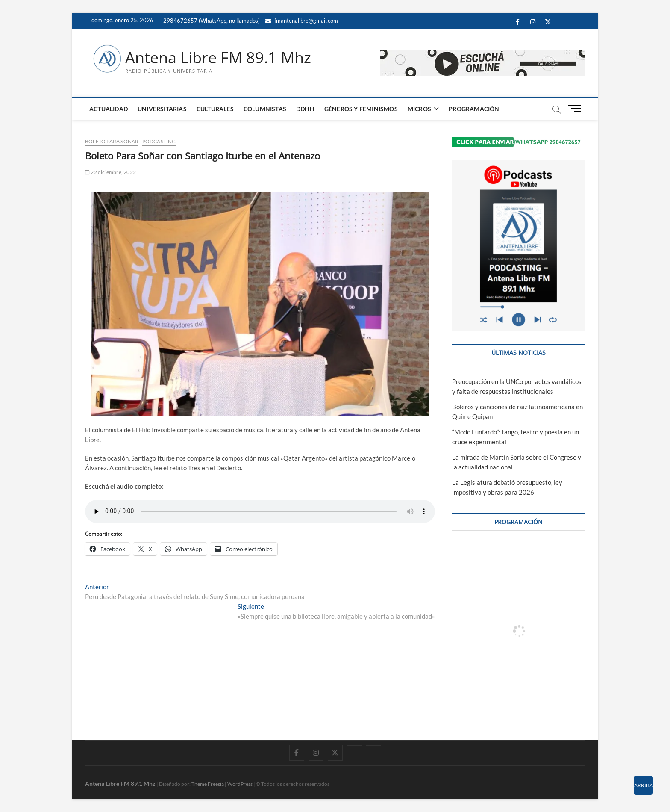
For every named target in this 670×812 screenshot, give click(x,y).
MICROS (419, 109)
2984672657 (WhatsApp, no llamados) (211, 21)
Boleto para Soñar (112, 141)
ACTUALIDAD (109, 109)
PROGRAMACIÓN (474, 109)
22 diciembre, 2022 (110, 172)
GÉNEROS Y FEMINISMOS (361, 109)
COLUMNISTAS (265, 109)
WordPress (240, 784)
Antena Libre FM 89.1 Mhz (218, 58)
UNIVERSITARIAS (162, 109)
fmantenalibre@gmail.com (302, 21)
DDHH (305, 109)
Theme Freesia (208, 784)
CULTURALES (215, 109)
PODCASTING (159, 141)
